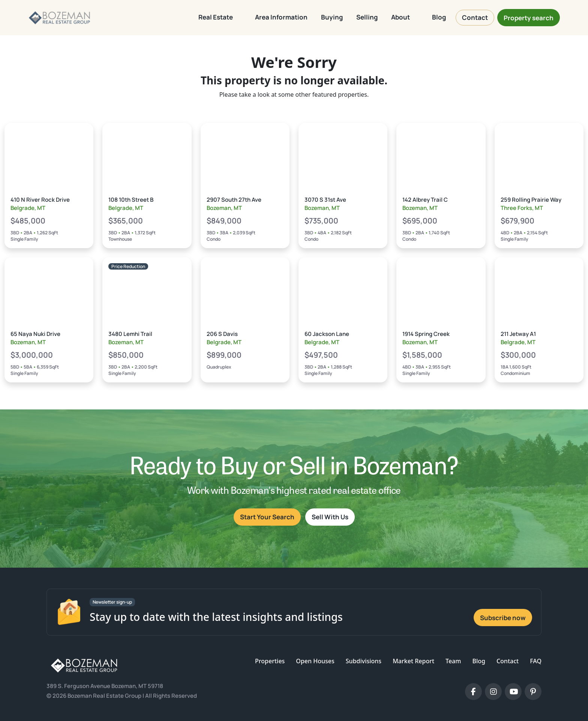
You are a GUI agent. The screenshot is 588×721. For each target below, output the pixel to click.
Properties (270, 661)
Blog (478, 661)
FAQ (536, 661)
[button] (220, 18)
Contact (508, 661)
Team (453, 661)
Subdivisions (364, 661)
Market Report (413, 661)
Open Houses (315, 661)
